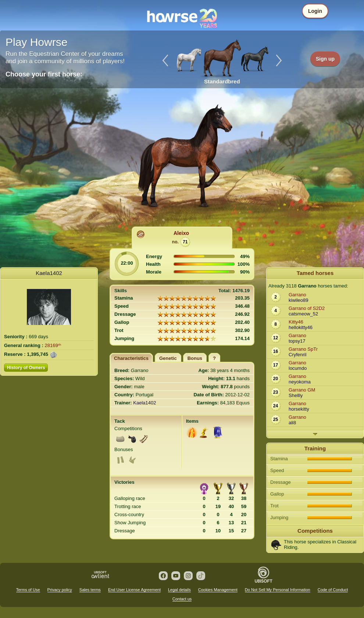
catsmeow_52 (303, 314)
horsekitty (299, 409)
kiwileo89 (298, 300)
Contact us (182, 599)
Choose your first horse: (44, 74)
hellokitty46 (301, 327)
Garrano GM (302, 390)
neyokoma (300, 382)
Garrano (297, 295)
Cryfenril (297, 355)
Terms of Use (28, 590)
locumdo (298, 368)
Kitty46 (296, 322)
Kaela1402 (49, 273)
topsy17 (297, 341)
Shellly (296, 395)
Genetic (168, 358)
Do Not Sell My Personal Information (278, 590)
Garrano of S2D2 (307, 308)
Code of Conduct (333, 590)
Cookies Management (218, 590)
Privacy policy (60, 590)
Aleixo (181, 233)
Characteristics (131, 358)
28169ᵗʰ (53, 345)
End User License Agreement (134, 590)
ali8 (292, 423)
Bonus (195, 358)
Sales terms (90, 590)
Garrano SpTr (303, 349)
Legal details (179, 590)
